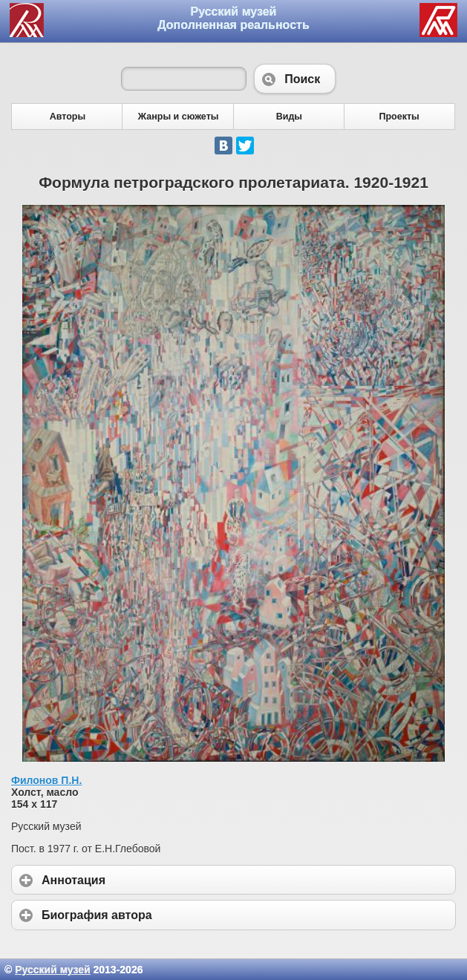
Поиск (295, 79)
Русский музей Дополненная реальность (233, 18)
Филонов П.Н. (46, 780)
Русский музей (52, 970)
